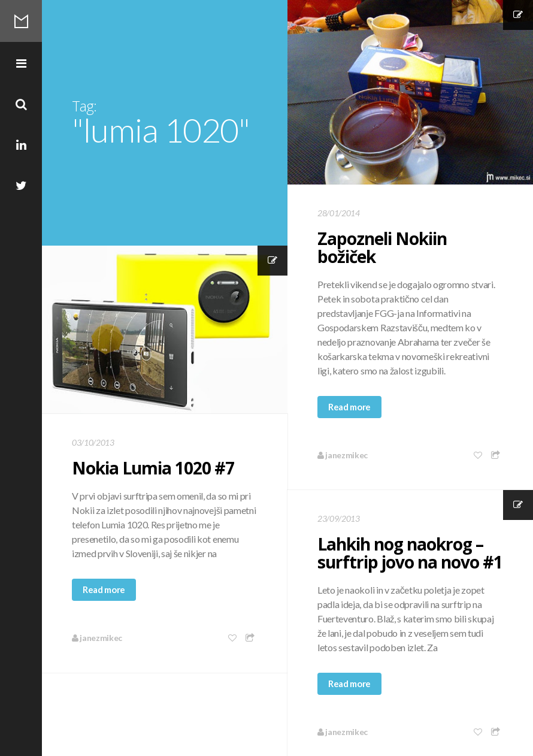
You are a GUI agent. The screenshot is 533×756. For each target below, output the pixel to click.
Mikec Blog (21, 21)
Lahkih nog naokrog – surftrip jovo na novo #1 (410, 553)
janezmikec (343, 455)
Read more (349, 407)
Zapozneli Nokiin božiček (382, 247)
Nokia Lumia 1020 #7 (153, 468)
